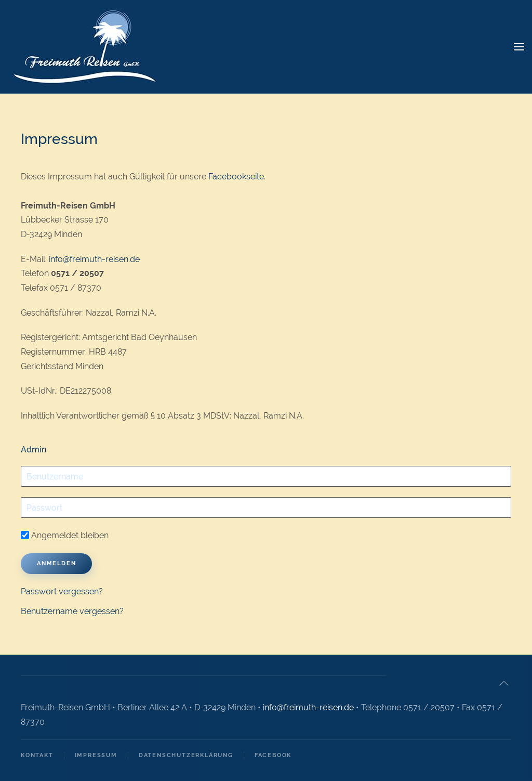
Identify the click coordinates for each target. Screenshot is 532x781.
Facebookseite (236, 177)
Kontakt (37, 755)
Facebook (273, 755)
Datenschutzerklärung (186, 755)
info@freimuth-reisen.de (94, 259)
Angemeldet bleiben (65, 535)
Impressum (96, 755)
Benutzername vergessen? (72, 611)
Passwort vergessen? (62, 591)
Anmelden (56, 563)
